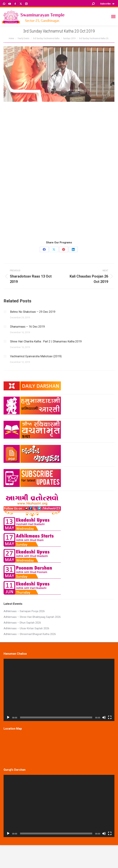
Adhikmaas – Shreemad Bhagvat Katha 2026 (30, 634)
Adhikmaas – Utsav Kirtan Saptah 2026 (26, 628)
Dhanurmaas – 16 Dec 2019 (27, 327)
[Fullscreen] (110, 717)
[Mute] (104, 717)
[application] (59, 690)
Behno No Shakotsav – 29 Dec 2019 (33, 312)
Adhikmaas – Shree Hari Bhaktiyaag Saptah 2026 (32, 617)
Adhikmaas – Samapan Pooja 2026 (24, 611)
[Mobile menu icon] (113, 17)
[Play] (8, 717)
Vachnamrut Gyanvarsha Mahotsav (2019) (36, 356)
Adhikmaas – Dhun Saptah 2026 (22, 623)
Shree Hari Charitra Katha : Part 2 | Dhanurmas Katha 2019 (46, 341)
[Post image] (5, 312)
